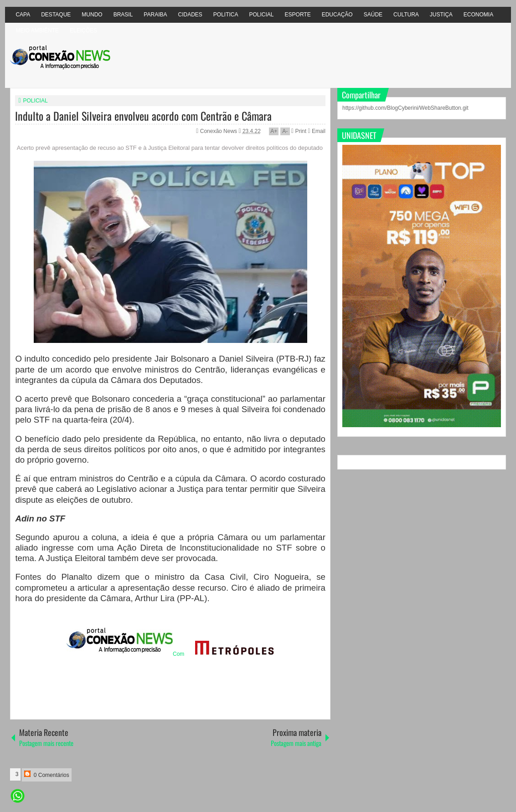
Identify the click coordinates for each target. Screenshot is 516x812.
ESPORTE (298, 15)
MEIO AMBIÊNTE (37, 31)
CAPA (23, 15)
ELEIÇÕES (83, 31)
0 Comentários (46, 774)
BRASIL (123, 15)
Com (125, 654)
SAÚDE (373, 15)
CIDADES (190, 15)
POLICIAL (262, 15)
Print (299, 131)
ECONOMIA (478, 15)
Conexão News (219, 131)
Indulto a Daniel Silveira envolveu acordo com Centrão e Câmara (143, 116)
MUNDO (92, 15)
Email (316, 131)
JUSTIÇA (441, 15)
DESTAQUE (56, 15)
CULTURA (406, 15)
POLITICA (226, 15)
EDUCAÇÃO (337, 15)
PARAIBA (155, 15)
